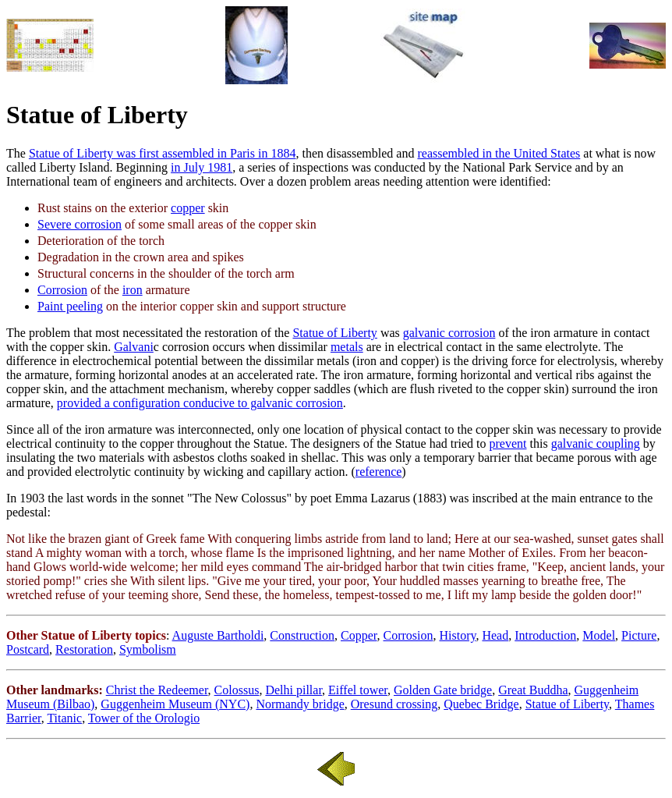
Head (495, 635)
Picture (639, 635)
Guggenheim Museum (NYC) (175, 704)
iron (133, 290)
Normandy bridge (300, 704)
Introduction (545, 635)
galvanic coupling (596, 443)
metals (347, 347)
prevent (508, 443)
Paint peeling (70, 306)
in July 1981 (202, 167)
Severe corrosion (80, 224)
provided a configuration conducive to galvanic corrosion (200, 403)
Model (599, 635)
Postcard (28, 649)
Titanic (64, 718)
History (457, 635)
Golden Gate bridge (443, 690)
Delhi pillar (294, 690)
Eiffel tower (358, 690)
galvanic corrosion (449, 333)
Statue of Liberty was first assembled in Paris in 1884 (163, 153)
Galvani (134, 347)
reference (379, 472)
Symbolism (148, 649)
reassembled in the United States (499, 153)
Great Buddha (533, 690)
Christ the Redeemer (157, 690)
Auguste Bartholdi (218, 635)
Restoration (84, 649)
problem (50, 333)
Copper (359, 635)
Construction (302, 635)
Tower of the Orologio (144, 718)
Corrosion (62, 290)
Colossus (237, 690)
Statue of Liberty (334, 333)
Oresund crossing (394, 704)
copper (188, 208)
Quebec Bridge (481, 704)
